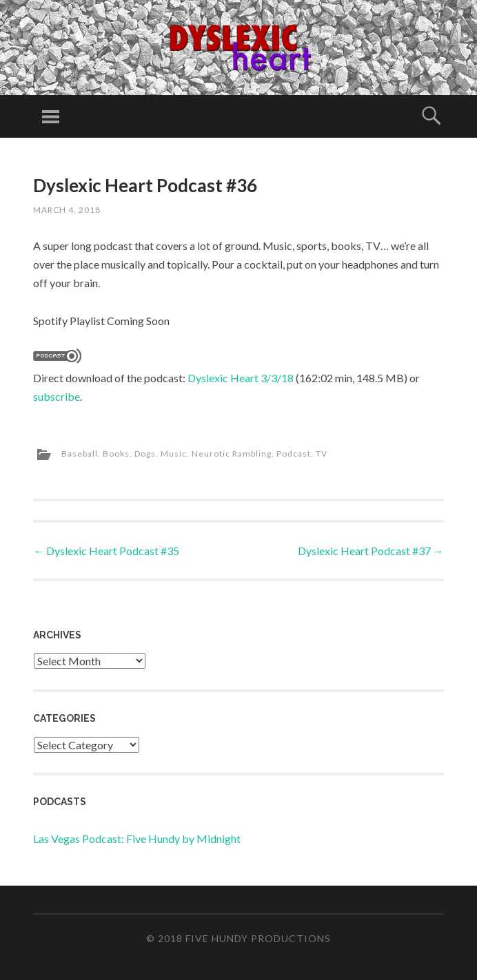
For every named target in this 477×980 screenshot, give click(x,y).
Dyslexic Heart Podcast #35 (106, 551)
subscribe (57, 396)
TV (322, 453)
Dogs (145, 453)
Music (174, 453)
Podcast (294, 453)
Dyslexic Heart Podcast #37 (371, 551)
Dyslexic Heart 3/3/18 (241, 378)
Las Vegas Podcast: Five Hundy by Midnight (137, 838)
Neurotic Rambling (232, 453)
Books (116, 453)
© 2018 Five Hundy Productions (238, 938)
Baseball (80, 453)
